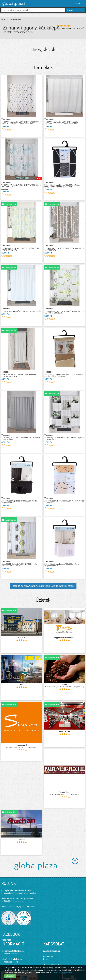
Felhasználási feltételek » (12, 962)
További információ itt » (63, 972)
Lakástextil (17, 19)
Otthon (9, 19)
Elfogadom (10, 976)
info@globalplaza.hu (52, 951)
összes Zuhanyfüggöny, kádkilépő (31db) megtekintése (43, 586)
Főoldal (3, 19)
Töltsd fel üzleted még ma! (14, 901)
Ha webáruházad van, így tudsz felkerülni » (18, 907)
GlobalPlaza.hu (8, 940)
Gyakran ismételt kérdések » (13, 951)
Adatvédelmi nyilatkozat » (12, 959)
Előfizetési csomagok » (11, 954)
